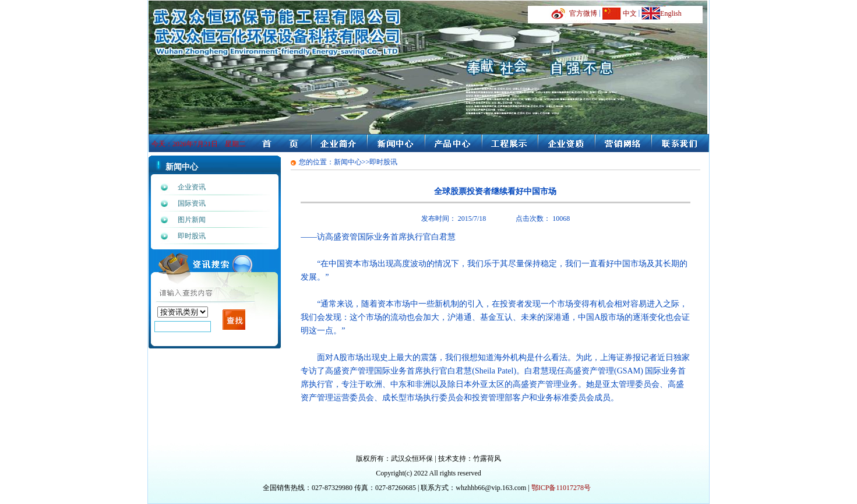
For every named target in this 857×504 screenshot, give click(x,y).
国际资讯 (192, 203)
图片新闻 (192, 220)
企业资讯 (192, 187)
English (671, 13)
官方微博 (583, 13)
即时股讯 (192, 236)
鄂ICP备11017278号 (561, 488)
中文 (630, 13)
